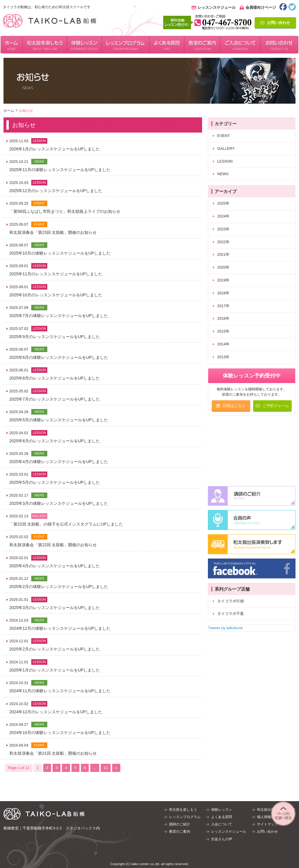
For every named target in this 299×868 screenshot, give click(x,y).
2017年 (223, 306)
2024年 (223, 216)
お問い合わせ (275, 23)
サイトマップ (267, 824)
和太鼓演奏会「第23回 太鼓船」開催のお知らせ (53, 232)
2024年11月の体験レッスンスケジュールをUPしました (60, 691)
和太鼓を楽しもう (183, 810)
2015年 (223, 331)
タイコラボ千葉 (231, 614)
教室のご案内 (180, 832)
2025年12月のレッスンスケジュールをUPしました (56, 191)
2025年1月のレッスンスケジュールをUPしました (55, 670)
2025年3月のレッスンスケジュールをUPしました (55, 608)
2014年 (223, 344)
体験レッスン (222, 810)
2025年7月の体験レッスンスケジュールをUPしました (59, 316)
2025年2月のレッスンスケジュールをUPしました (55, 649)
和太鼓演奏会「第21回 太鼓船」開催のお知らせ (53, 753)
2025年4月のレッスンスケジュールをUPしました (55, 566)
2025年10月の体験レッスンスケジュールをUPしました (60, 253)
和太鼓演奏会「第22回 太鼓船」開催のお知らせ (53, 545)
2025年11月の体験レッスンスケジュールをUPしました (60, 170)
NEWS (223, 174)
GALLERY (226, 148)
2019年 (223, 280)
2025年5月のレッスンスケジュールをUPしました (55, 482)
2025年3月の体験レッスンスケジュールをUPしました (59, 503)
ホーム (9, 111)
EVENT (224, 136)
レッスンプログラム (185, 817)
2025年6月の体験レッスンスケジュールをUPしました (59, 357)
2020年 (223, 267)
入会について (222, 824)
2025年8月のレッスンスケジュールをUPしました (55, 378)
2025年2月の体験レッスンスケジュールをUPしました (59, 587)
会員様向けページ (261, 7)
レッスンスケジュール (217, 7)
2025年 (223, 203)
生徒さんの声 (222, 839)
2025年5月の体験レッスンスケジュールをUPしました (59, 420)
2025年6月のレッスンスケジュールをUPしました (55, 441)
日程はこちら (231, 406)
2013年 (223, 357)
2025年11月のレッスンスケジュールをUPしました (56, 274)
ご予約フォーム (272, 406)
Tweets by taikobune (226, 628)
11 (106, 768)
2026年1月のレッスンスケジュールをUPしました (55, 149)
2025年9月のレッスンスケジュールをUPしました (55, 337)
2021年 (223, 254)
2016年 (223, 318)
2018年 (223, 293)
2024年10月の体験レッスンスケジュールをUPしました (60, 733)
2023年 (223, 229)
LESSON (225, 161)
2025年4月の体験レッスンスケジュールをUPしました (59, 462)
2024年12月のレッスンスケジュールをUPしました (56, 712)
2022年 (223, 242)
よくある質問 (222, 817)
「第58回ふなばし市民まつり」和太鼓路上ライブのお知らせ (65, 211)
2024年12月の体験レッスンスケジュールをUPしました (60, 628)
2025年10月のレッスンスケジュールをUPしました (56, 295)
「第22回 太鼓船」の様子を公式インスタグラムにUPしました (66, 524)
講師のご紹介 (180, 824)
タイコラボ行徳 (231, 601)
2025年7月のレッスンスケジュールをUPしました (55, 399)
